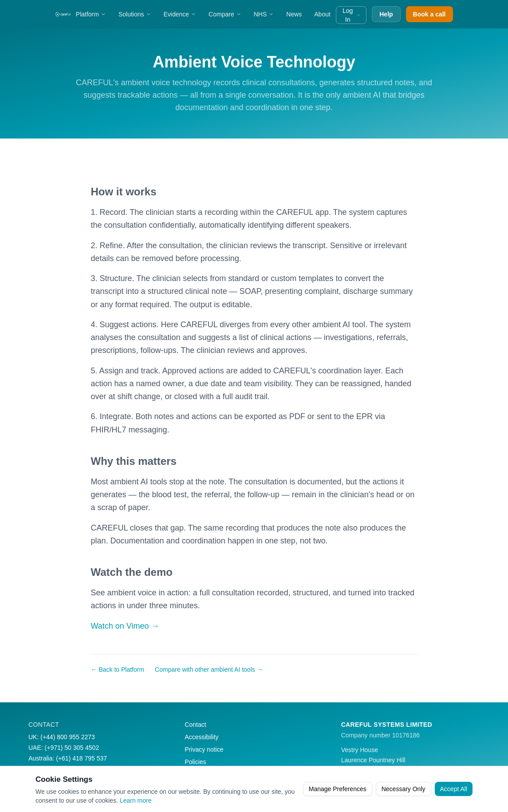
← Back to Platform (118, 669)
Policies (195, 762)
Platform (91, 14)
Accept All (454, 789)
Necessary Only (404, 789)
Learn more (136, 800)
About (322, 14)
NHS (264, 14)
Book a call (429, 14)
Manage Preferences (338, 789)
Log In (352, 15)
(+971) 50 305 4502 (72, 748)
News (294, 14)
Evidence (180, 14)
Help (386, 14)
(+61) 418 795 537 (81, 758)
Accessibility (201, 737)
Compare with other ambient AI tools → (209, 669)
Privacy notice (204, 749)
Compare (225, 14)
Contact (195, 725)
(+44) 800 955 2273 (68, 737)
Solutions (135, 14)
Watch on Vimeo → (125, 626)
